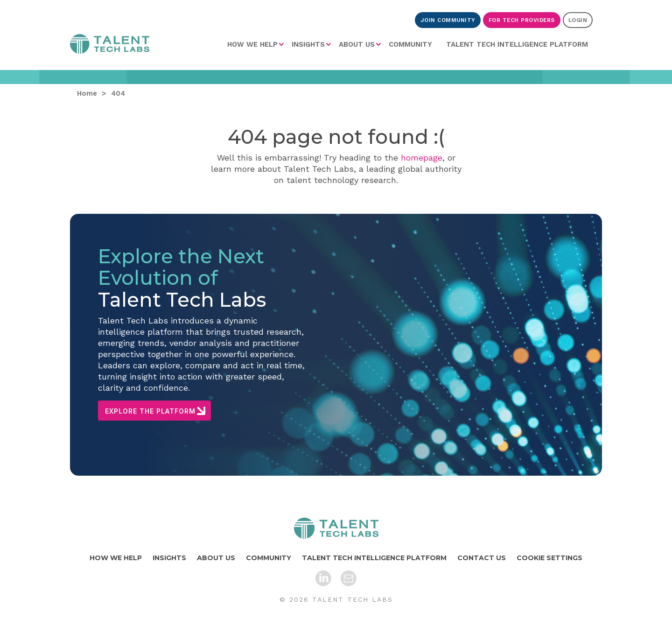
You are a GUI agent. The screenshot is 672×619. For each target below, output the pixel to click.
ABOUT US (357, 44)
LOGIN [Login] (578, 20)
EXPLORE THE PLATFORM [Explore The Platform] (150, 411)
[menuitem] (256, 44)
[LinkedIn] (323, 578)
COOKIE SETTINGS (549, 558)
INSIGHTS (308, 44)
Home (110, 44)
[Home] (336, 528)
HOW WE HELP (252, 44)
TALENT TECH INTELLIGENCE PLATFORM (517, 44)
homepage (422, 158)
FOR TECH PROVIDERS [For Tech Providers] (522, 20)
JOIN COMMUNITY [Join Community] (448, 20)
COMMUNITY (410, 44)
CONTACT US (482, 558)
